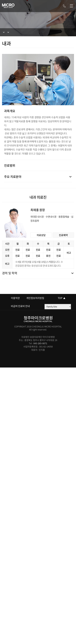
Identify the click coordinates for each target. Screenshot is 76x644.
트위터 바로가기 (59, 6)
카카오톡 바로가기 (53, 6)
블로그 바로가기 (34, 6)
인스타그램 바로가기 (41, 6)
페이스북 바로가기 (47, 6)
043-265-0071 (40, 343)
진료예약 (63, 235)
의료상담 (41, 235)
